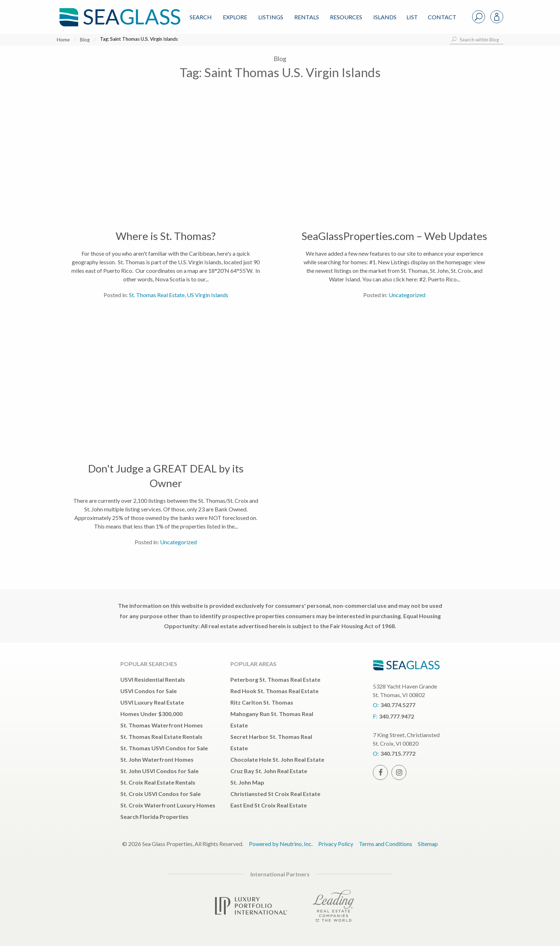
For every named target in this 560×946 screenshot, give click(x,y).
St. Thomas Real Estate (157, 295)
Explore (235, 17)
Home (63, 40)
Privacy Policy (336, 844)
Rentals (307, 17)
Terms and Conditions (386, 844)
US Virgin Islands (207, 295)
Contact (442, 17)
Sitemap (428, 844)
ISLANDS (385, 17)
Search (201, 17)
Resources (346, 17)
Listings (271, 17)
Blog (85, 40)
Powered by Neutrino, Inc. (281, 844)
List (412, 17)
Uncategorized (407, 295)
